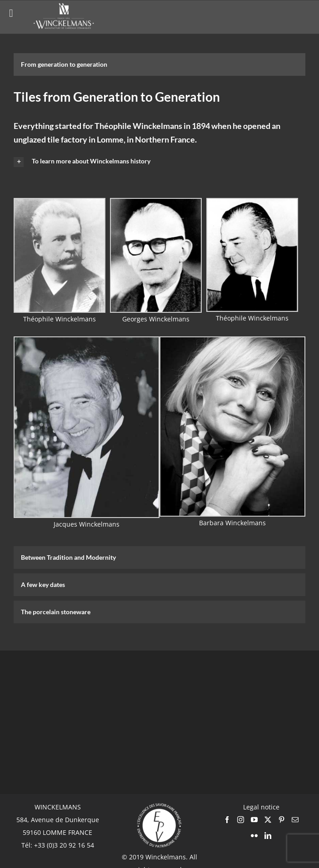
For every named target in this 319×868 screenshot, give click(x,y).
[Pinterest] (282, 820)
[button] (159, 161)
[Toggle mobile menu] (301, 16)
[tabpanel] (159, 313)
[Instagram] (241, 820)
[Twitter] (268, 820)
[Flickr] (254, 836)
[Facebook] (227, 820)
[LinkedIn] (268, 836)
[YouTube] (254, 820)
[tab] (159, 64)
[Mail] (295, 820)
